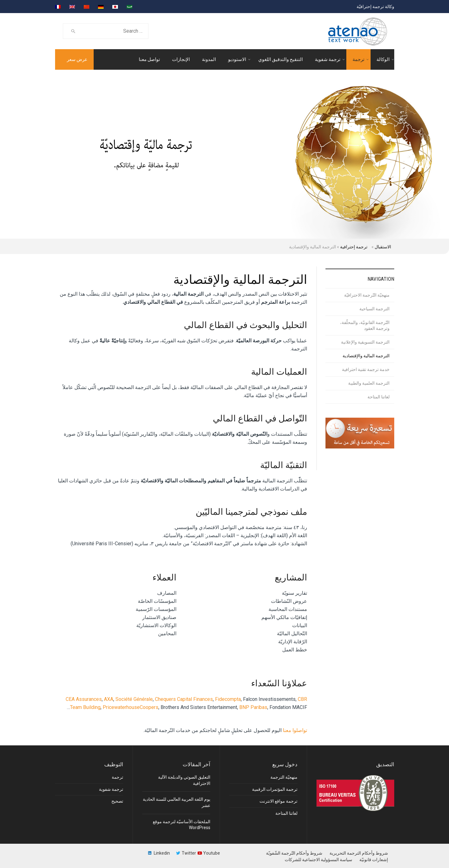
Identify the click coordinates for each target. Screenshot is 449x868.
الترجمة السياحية (374, 309)
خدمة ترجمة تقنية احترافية (366, 369)
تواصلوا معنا (295, 730)
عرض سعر (77, 59)
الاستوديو (237, 59)
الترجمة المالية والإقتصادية (366, 356)
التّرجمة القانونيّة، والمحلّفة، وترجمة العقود (365, 325)
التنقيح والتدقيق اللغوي (281, 59)
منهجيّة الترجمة (284, 777)
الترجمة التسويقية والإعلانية (365, 342)
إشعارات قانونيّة (374, 860)
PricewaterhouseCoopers (131, 707)
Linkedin (162, 853)
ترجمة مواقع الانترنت (278, 801)
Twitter (189, 853)
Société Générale (134, 699)
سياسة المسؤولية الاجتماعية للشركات (318, 860)
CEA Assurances (84, 699)
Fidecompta (228, 699)
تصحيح (117, 801)
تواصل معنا (149, 59)
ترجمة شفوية (328, 59)
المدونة (209, 59)
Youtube (212, 853)
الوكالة (383, 59)
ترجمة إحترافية (354, 247)
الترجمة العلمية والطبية (369, 383)
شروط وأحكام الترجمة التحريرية (359, 853)
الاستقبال (383, 247)
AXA (109, 699)
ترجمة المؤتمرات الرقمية (275, 789)
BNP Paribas (253, 707)
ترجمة (358, 59)
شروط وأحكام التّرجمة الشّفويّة (294, 853)
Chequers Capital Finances (184, 699)
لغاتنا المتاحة (379, 397)
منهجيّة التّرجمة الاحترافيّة (367, 295)
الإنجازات (181, 59)
